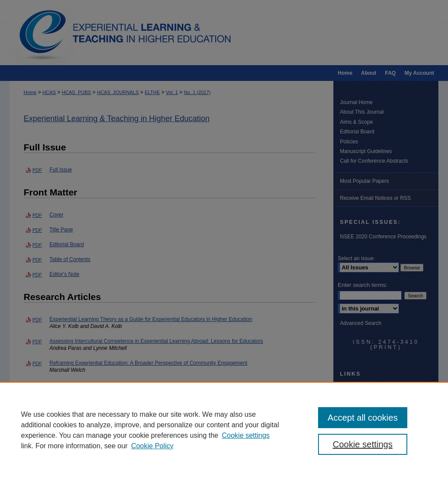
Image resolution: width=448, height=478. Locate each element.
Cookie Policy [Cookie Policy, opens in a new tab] (152, 446)
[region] (224, 430)
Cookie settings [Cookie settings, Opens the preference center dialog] (362, 444)
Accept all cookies (363, 418)
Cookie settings (246, 435)
